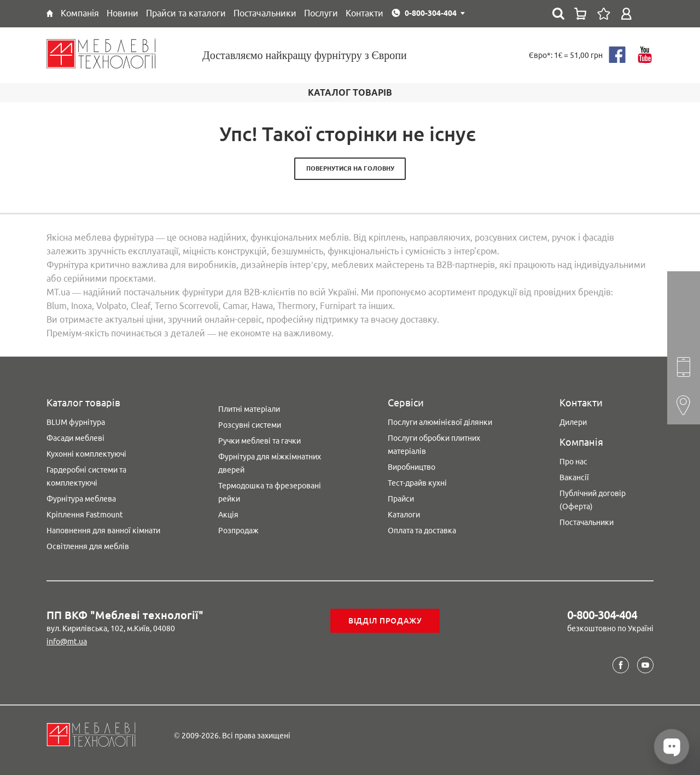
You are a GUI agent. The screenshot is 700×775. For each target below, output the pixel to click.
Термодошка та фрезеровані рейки (270, 492)
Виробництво (412, 467)
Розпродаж (238, 531)
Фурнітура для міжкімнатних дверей (270, 463)
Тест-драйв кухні (417, 483)
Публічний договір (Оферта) (593, 500)
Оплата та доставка (422, 531)
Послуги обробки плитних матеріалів (434, 445)
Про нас (573, 462)
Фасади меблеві (75, 438)
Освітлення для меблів (88, 546)
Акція (228, 515)
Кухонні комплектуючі (86, 454)
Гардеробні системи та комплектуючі (86, 476)
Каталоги (404, 515)
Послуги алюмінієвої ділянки (440, 422)
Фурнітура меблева (81, 499)
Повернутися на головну (350, 168)
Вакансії (574, 477)
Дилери (573, 422)
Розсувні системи (250, 425)
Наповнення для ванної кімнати (103, 531)
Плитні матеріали (249, 409)
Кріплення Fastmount (85, 515)
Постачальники (587, 522)
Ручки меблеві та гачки (259, 441)
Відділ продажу (385, 621)
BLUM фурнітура (76, 422)
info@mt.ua (67, 642)
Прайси (401, 499)
